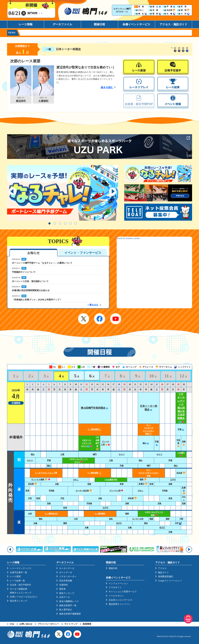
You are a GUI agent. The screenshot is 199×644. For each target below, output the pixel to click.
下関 (181, 519)
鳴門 (95, 454)
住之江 (119, 523)
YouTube (116, 319)
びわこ (76, 480)
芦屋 (181, 429)
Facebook (100, 319)
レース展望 (15, 576)
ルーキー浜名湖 (84, 491)
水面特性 (64, 585)
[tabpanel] (63, 193)
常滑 (122, 484)
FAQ (12, 624)
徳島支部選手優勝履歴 (70, 614)
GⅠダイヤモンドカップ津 (46, 473)
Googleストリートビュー (170, 581)
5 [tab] (70, 223)
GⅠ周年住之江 (51, 514)
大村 (30, 514)
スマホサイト (115, 587)
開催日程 (99, 24)
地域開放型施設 (166, 576)
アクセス (162, 568)
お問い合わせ (26, 624)
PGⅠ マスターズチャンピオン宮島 (149, 473)
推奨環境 (87, 624)
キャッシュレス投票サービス (123, 592)
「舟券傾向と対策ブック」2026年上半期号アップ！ (37, 300)
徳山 (146, 443)
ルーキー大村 (138, 519)
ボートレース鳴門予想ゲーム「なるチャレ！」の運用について (42, 263)
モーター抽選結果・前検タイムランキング (21, 591)
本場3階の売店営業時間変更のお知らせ (31, 290)
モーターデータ (67, 568)
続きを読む (107, 87)
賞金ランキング (67, 593)
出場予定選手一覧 (18, 572)
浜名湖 (181, 473)
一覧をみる (93, 305)
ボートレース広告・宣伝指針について (30, 281)
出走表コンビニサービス (121, 600)
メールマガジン (116, 596)
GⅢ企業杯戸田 (97, 443)
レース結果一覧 (17, 581)
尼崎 (170, 484)
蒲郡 (127, 514)
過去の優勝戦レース (69, 601)
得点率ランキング (18, 601)
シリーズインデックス (21, 568)
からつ (122, 454)
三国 (62, 454)
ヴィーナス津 (116, 491)
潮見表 (62, 589)
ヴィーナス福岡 (41, 480)
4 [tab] (65, 223)
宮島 (89, 484)
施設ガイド (163, 572)
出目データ (65, 597)
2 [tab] (55, 223)
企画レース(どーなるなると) (24, 597)
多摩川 (143, 484)
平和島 (178, 443)
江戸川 (173, 480)
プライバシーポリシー (48, 624)
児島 (57, 484)
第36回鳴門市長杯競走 (95, 408)
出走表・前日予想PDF (21, 585)
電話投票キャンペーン (119, 604)
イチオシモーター (68, 576)
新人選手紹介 (66, 610)
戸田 (30, 498)
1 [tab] (49, 223)
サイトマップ (71, 624)
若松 (111, 519)
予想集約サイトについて (24, 272)
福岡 (143, 480)
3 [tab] (60, 223)
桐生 (41, 519)
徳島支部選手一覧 (68, 606)
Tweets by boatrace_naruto (128, 238)
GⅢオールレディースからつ (87, 443)
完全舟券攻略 (66, 581)
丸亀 (35, 523)
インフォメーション (118, 583)
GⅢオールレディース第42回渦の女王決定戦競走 (181, 408)
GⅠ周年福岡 (95, 429)
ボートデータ (66, 572)
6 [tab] (76, 223)
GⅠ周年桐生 (100, 514)
